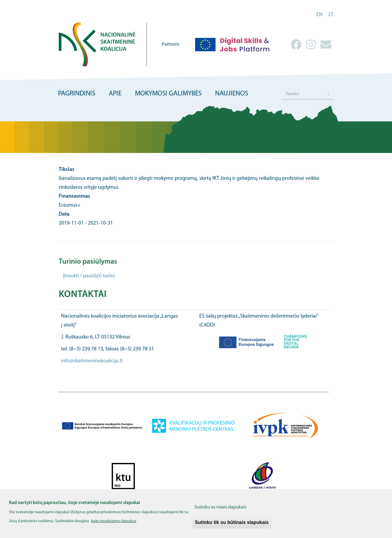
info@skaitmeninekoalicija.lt (92, 361)
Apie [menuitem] (115, 94)
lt (331, 15)
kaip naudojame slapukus (114, 525)
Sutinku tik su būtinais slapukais (232, 526)
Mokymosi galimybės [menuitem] (168, 94)
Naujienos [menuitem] (232, 94)
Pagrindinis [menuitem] (77, 94)
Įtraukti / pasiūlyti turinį (89, 276)
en (319, 15)
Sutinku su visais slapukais (220, 511)
